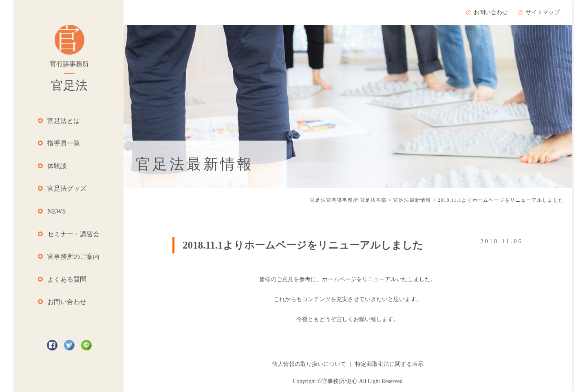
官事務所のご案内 (73, 257)
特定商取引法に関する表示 (389, 364)
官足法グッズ (67, 188)
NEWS (56, 211)
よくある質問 (67, 279)
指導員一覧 (64, 143)
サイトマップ (543, 12)
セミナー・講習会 (73, 234)
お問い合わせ (67, 302)
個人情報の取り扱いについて (309, 364)
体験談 (57, 166)
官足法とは (64, 121)
